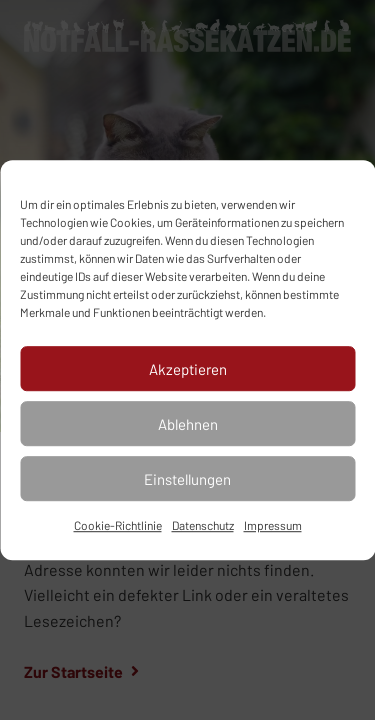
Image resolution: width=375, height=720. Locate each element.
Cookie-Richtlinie (118, 525)
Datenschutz (203, 525)
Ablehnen (188, 424)
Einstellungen (187, 479)
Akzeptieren (188, 369)
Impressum (273, 525)
